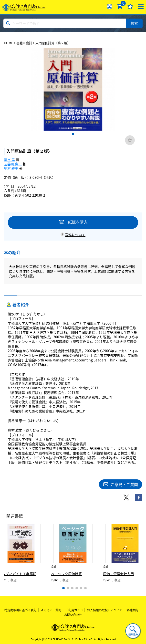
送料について (75, 235)
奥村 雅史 (11, 168)
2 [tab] (68, 588)
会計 (29, 43)
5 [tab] (81, 588)
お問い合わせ (73, 615)
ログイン (109, 6)
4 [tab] (77, 588)
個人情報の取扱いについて (105, 610)
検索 (134, 23)
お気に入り (130, 6)
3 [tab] (72, 588)
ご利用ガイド (74, 610)
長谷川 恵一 (13, 164)
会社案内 (132, 610)
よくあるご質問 (51, 610)
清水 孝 (9, 159)
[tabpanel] (73, 89)
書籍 (20, 43)
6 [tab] (85, 588)
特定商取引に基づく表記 (21, 610)
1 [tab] (73, 134)
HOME (9, 43)
